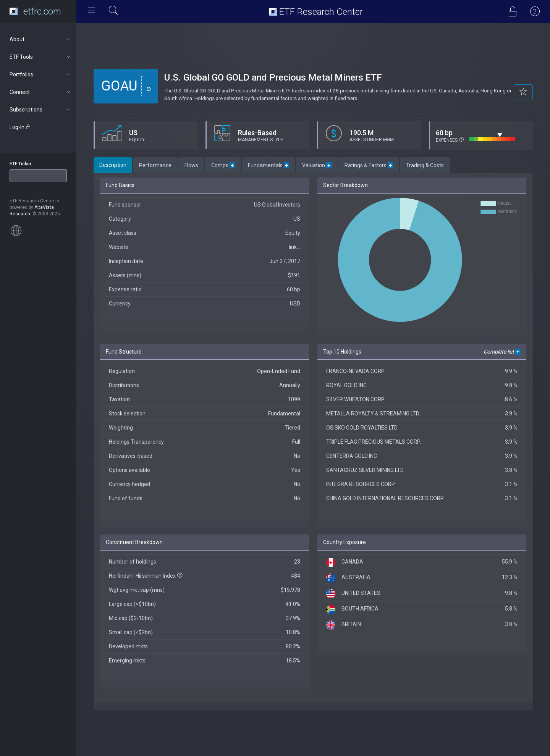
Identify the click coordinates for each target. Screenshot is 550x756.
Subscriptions (41, 110)
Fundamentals (269, 165)
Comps (223, 165)
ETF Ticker (20, 164)
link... (294, 247)
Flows (191, 165)
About (41, 39)
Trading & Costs (425, 165)
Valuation (317, 165)
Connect (41, 92)
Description (113, 165)
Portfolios (41, 74)
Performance (155, 165)
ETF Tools (41, 57)
